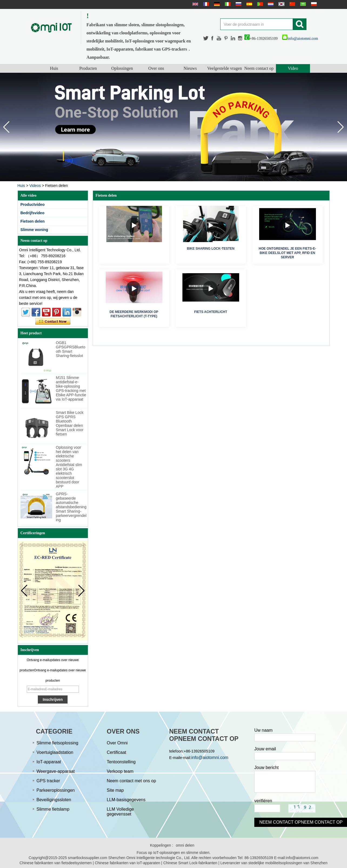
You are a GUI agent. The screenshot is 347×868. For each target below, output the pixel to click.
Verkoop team (120, 771)
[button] (341, 127)
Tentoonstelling (121, 762)
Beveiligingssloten (54, 800)
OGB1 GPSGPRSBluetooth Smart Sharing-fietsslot (71, 349)
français (205, 4)
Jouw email (265, 749)
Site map (115, 790)
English (195, 4)
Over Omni (117, 743)
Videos (35, 186)
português (259, 4)
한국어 (281, 4)
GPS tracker (48, 781)
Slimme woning (34, 230)
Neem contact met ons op (131, 781)
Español (249, 4)
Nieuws (190, 68)
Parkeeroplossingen (56, 790)
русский (238, 4)
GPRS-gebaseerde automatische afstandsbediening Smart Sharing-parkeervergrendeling (71, 507)
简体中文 (292, 4)
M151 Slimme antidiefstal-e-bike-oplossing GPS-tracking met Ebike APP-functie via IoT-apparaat (71, 388)
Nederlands (270, 4)
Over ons (156, 68)
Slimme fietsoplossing (57, 743)
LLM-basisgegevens (126, 800)
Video (293, 68)
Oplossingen (122, 68)
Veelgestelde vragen (225, 68)
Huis (54, 68)
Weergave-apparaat (56, 771)
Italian (227, 4)
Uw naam (263, 730)
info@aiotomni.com (300, 39)
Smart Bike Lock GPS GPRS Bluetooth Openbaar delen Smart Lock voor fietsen (70, 423)
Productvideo (33, 204)
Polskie (313, 4)
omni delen (185, 845)
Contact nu (53, 322)
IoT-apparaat (49, 762)
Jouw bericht (266, 768)
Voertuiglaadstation (55, 752)
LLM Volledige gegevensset (120, 812)
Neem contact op (259, 68)
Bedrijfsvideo (33, 213)
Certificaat (116, 752)
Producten (88, 68)
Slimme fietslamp (53, 809)
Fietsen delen (33, 221)
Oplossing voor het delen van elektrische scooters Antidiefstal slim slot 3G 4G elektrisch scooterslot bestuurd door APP (69, 467)
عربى (302, 4)
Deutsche (216, 4)
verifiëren (263, 801)
